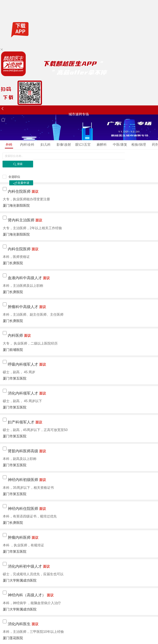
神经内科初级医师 (23, 480)
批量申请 (21, 183)
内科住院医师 (19, 191)
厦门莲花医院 (13, 638)
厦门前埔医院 (13, 350)
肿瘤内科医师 (19, 538)
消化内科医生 (19, 624)
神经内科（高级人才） (27, 595)
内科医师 (15, 335)
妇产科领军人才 (21, 422)
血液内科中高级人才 (25, 278)
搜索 (18, 164)
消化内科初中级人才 (25, 566)
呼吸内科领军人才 (23, 364)
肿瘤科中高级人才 (23, 307)
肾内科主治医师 (21, 220)
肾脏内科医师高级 (23, 451)
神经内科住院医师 (23, 509)
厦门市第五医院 (15, 378)
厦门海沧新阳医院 (16, 205)
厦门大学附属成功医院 (20, 580)
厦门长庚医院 (13, 263)
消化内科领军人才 (23, 393)
